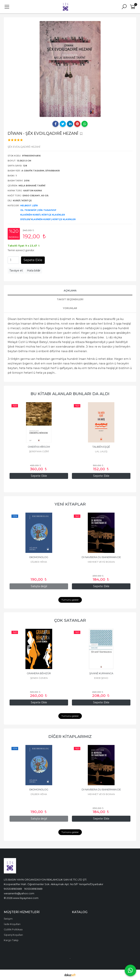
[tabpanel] (70, 69)
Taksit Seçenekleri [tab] (70, 299)
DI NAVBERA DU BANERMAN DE (101, 557)
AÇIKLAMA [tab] (70, 291)
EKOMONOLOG (39, 557)
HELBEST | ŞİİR (29, 206)
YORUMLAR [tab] (70, 308)
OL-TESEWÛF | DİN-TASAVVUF (38, 210)
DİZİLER (25, 219)
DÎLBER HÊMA (39, 562)
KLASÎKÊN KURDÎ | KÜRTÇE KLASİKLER (43, 215)
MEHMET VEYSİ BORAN (101, 562)
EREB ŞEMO (101, 678)
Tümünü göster (70, 600)
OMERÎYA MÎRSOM (39, 447)
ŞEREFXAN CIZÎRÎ (39, 451)
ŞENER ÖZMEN (39, 678)
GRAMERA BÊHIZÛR (39, 673)
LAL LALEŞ (101, 451)
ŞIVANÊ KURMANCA (101, 673)
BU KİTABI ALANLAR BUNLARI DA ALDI (70, 394)
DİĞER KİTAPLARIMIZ (70, 736)
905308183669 (13, 889)
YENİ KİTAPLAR (70, 504)
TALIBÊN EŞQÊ (101, 447)
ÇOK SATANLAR (70, 620)
